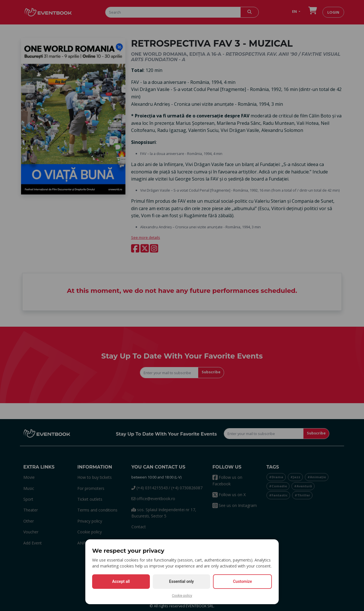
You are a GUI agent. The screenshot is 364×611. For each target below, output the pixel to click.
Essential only (182, 581)
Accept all (121, 581)
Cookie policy (182, 596)
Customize (242, 581)
